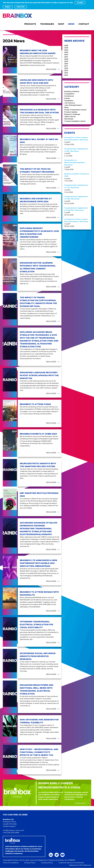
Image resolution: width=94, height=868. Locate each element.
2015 (66, 71)
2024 (66, 50)
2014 (66, 73)
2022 (66, 55)
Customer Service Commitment (71, 863)
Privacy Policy (30, 863)
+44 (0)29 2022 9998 (11, 833)
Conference (69, 96)
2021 (66, 57)
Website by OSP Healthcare (80, 865)
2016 (66, 68)
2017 (66, 66)
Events (67, 98)
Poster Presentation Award (75, 110)
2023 (66, 52)
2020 (66, 59)
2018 (66, 64)
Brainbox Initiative (72, 92)
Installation (69, 101)
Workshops (69, 119)
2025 (66, 48)
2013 (66, 75)
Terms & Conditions (11, 863)
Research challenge (72, 114)
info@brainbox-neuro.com (13, 830)
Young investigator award (75, 121)
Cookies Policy (47, 863)
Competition (69, 94)
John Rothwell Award (73, 105)
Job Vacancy (70, 103)
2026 (66, 45)
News (66, 107)
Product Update (71, 112)
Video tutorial (70, 117)
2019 (66, 61)
